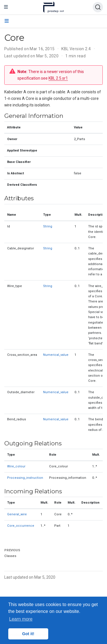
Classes (10, 556)
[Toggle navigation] (6, 7)
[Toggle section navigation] (7, 21)
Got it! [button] (28, 634)
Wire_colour (16, 466)
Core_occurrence (21, 526)
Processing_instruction (25, 478)
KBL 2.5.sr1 (58, 78)
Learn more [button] (21, 619)
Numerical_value (56, 355)
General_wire (17, 514)
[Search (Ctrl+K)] (98, 7)
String (48, 226)
